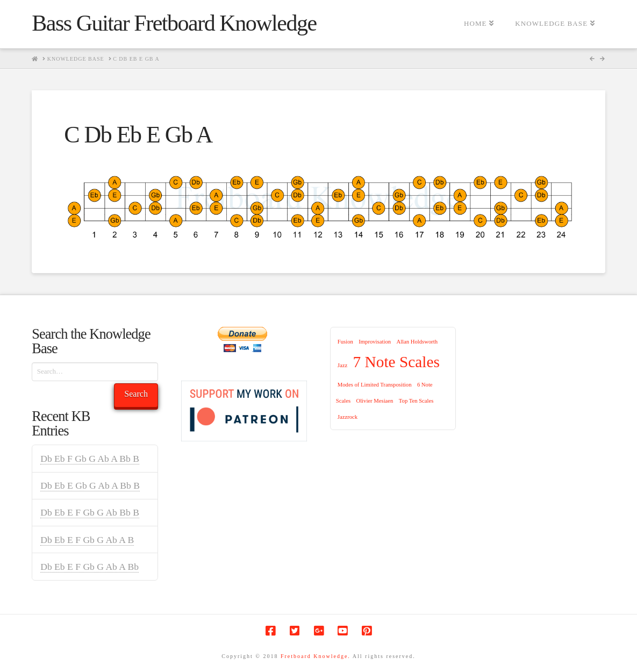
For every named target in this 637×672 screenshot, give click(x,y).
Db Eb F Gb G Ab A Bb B (90, 459)
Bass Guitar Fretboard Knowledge (174, 23)
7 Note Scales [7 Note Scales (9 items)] (396, 362)
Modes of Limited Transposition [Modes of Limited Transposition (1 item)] (375, 385)
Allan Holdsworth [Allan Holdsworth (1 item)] (417, 342)
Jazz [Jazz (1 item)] (342, 365)
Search (136, 394)
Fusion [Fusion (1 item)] (345, 342)
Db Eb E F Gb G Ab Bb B (90, 512)
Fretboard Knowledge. (316, 656)
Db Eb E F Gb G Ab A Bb (90, 567)
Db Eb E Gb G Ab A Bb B (90, 485)
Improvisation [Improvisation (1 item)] (375, 342)
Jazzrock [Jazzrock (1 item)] (348, 417)
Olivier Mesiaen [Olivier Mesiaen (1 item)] (374, 401)
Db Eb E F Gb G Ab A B (87, 540)
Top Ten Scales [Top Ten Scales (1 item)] (416, 401)
